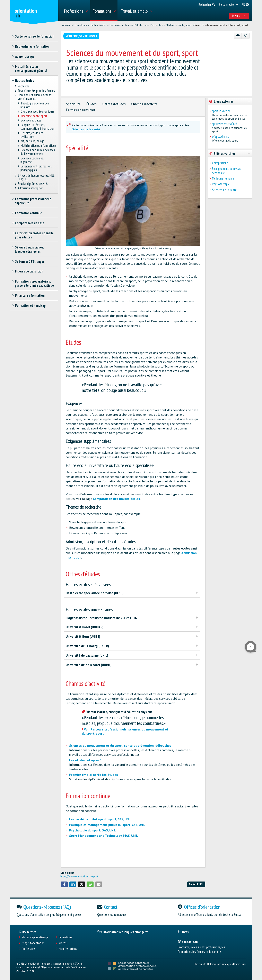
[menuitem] (76, 11)
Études (91, 104)
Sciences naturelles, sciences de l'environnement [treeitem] (38, 152)
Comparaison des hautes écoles (116, 499)
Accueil (66, 25)
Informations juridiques (220, 964)
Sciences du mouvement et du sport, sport (221, 25)
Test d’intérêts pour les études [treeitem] (36, 91)
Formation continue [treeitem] (28, 213)
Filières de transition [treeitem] (29, 271)
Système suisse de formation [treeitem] (35, 36)
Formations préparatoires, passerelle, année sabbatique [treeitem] (34, 283)
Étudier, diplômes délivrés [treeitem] (33, 184)
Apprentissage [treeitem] (25, 56)
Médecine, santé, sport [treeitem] (34, 116)
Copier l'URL (196, 884)
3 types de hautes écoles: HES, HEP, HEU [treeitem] (36, 177)
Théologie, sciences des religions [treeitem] (35, 105)
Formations (80, 25)
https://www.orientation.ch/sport (79, 876)
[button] (64, 884)
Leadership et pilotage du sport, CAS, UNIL (100, 819)
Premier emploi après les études (94, 775)
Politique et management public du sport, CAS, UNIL (107, 825)
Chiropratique (220, 163)
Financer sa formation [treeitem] (30, 295)
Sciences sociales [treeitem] (31, 120)
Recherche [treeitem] (24, 86)
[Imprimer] (238, 36)
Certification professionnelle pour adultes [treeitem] (34, 235)
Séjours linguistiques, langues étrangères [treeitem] (29, 249)
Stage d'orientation (33, 943)
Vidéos (63, 943)
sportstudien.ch (221, 111)
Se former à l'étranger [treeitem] (30, 261)
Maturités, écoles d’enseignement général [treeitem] (31, 69)
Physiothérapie (221, 184)
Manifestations (68, 949)
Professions (29, 949)
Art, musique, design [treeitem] (32, 141)
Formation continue (80, 110)
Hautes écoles (98, 25)
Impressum (240, 964)
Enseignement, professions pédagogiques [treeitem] (37, 168)
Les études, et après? (85, 760)
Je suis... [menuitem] (239, 16)
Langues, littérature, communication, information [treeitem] (37, 127)
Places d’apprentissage (35, 937)
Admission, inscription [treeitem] (31, 188)
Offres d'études (114, 104)
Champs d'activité (144, 104)
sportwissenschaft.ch (225, 124)
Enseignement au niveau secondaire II (227, 171)
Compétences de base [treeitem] (30, 223)
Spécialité (73, 104)
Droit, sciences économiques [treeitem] (37, 112)
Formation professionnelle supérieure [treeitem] (33, 201)
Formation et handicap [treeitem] (30, 306)
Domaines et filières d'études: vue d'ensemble (136, 25)
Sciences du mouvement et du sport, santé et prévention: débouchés (120, 745)
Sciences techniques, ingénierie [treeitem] (33, 160)
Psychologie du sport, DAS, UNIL (93, 830)
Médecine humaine (223, 178)
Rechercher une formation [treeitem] (32, 46)
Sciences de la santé (86, 129)
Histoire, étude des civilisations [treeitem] (32, 135)
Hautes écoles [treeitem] (25, 81)
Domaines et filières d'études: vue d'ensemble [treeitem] (36, 97)
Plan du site (200, 964)
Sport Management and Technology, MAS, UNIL (104, 836)
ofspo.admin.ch (221, 136)
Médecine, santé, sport (179, 25)
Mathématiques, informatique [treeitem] (38, 146)
